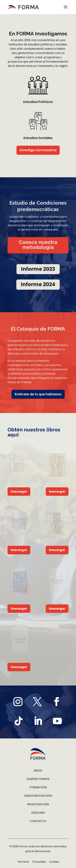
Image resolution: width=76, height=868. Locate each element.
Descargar (19, 492)
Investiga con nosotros (38, 150)
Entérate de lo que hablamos (38, 394)
